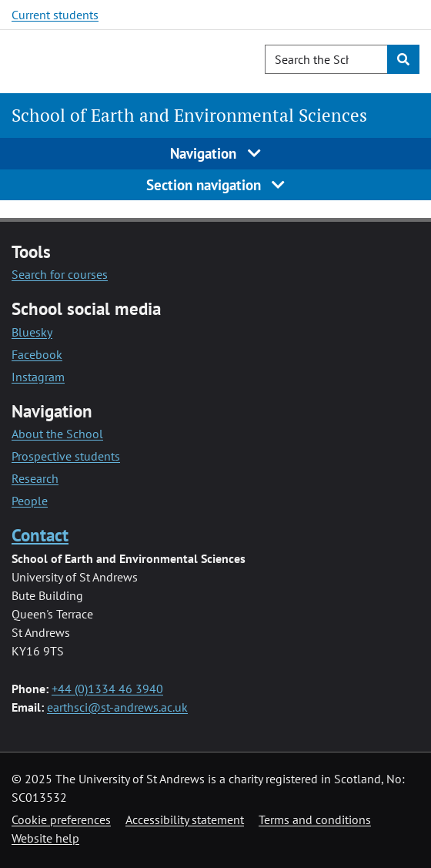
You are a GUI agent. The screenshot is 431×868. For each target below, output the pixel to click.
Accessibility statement (185, 819)
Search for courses (60, 274)
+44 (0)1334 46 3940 (107, 689)
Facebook (37, 354)
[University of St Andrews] (90, 59)
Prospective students (66, 456)
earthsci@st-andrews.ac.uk (117, 707)
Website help (45, 838)
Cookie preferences (61, 819)
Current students (55, 15)
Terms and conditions (315, 819)
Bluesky (32, 332)
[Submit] (403, 59)
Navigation (215, 153)
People (30, 501)
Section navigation (216, 184)
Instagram (38, 377)
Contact (40, 535)
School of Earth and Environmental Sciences (189, 115)
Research (35, 478)
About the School (57, 434)
